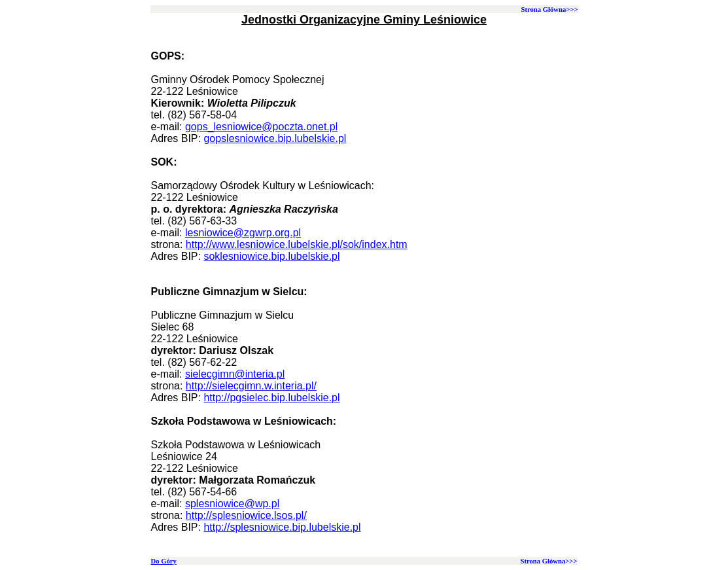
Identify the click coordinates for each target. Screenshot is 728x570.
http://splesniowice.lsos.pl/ (246, 515)
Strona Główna (543, 9)
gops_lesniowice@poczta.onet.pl (261, 127)
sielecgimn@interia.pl (235, 374)
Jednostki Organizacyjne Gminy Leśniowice (364, 20)
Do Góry (164, 561)
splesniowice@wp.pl (232, 504)
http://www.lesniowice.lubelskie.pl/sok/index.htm (297, 244)
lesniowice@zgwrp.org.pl (243, 233)
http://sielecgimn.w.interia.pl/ (251, 386)
